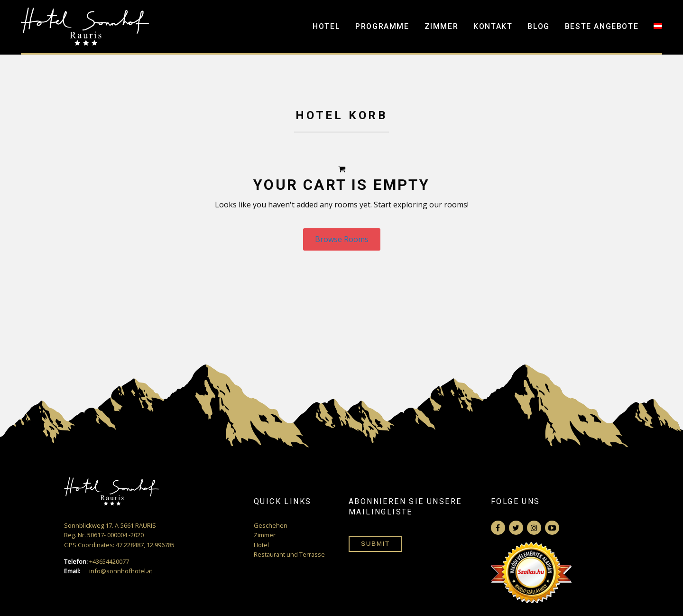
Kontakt (493, 26)
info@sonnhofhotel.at (108, 571)
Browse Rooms (342, 239)
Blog (538, 26)
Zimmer (442, 26)
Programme (382, 26)
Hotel (326, 26)
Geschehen (271, 525)
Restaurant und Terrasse (289, 554)
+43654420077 (97, 562)
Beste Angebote (602, 26)
